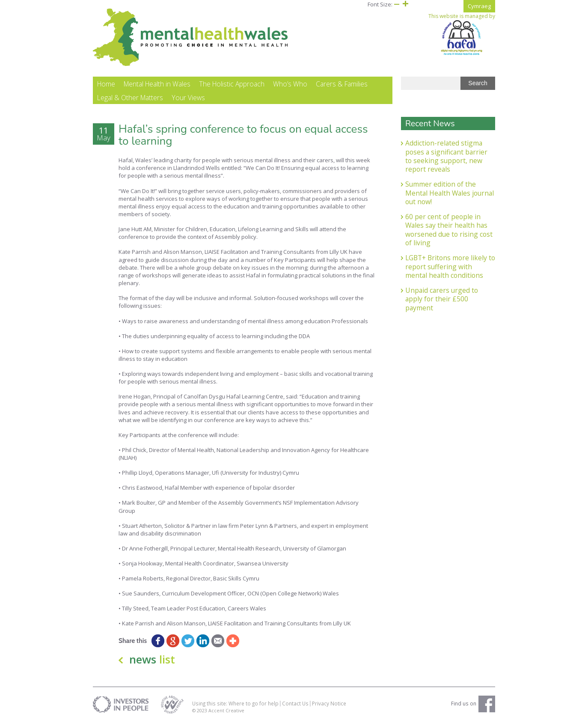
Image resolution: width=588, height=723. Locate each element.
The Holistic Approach (232, 84)
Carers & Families (342, 84)
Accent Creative (226, 710)
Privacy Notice (329, 703)
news (152, 659)
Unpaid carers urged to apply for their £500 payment (442, 299)
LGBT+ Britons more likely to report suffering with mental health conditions (450, 266)
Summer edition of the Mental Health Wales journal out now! (450, 193)
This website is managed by (462, 34)
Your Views (188, 98)
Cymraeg (479, 6)
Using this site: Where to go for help (235, 703)
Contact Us (295, 703)
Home (106, 84)
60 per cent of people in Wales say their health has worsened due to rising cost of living (449, 230)
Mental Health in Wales (157, 84)
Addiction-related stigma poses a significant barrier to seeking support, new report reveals (446, 156)
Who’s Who (290, 84)
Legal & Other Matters (130, 98)
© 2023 (200, 710)
